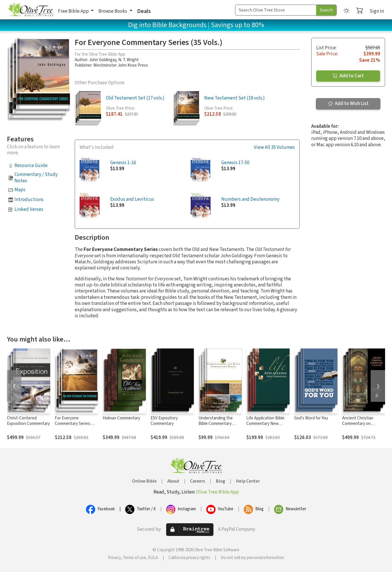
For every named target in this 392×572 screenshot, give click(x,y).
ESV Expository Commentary (164, 421)
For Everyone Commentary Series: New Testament (73, 424)
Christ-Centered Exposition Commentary (28, 421)
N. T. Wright (129, 60)
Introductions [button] (29, 200)
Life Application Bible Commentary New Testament (265, 424)
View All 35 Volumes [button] (274, 148)
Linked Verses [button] (29, 209)
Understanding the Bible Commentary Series (216, 424)
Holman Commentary (121, 418)
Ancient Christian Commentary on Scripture (358, 424)
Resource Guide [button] (31, 166)
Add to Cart (348, 76)
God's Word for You (311, 418)
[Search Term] (276, 10)
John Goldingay (103, 60)
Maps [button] (20, 190)
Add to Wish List (348, 104)
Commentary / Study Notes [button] (36, 178)
